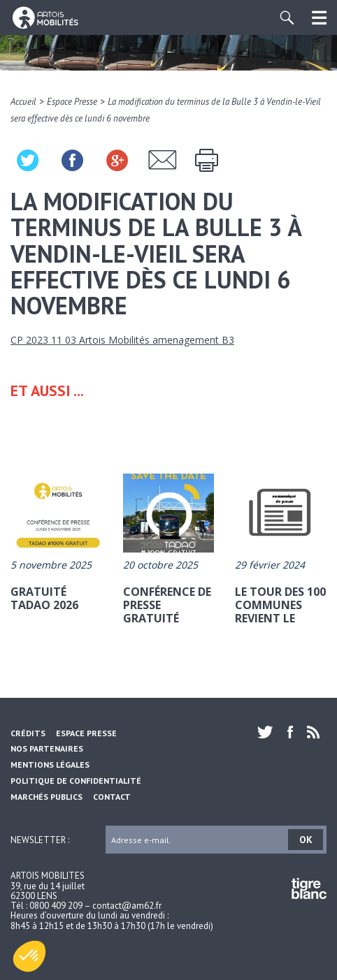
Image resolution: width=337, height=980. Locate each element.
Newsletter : (40, 839)
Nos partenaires (47, 748)
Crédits (28, 733)
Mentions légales (50, 765)
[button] (29, 956)
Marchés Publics (46, 797)
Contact (112, 797)
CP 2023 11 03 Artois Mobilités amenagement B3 (122, 340)
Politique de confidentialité (76, 781)
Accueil (23, 102)
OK (306, 840)
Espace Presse (72, 102)
